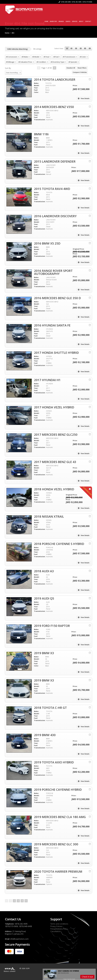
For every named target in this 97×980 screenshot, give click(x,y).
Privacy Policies (56, 926)
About (81, 21)
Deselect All (71, 68)
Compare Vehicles (80, 72)
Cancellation (55, 931)
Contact (88, 21)
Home (46, 21)
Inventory (53, 21)
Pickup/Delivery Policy (59, 929)
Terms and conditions (59, 924)
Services (75, 21)
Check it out (87, 977)
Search (68, 21)
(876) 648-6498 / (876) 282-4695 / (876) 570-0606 (75, 2)
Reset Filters (82, 68)
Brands (61, 21)
